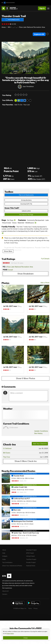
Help (4, 553)
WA (9, 27)
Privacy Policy (10, 634)
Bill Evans (7, 453)
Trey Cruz (7, 457)
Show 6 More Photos (25, 378)
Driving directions (26, 200)
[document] (25, 635)
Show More (8, 251)
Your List (27, 105)
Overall (10, 270)
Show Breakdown (25, 274)
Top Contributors (7, 562)
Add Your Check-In (40, 444)
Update (41, 431)
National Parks (31, 566)
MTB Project (30, 553)
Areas (4, 27)
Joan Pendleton (28, 86)
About (4, 550)
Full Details (45, 259)
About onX (5, 591)
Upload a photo (26, 211)
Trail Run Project (31, 559)
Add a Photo (45, 283)
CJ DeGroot (7, 448)
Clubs (4, 559)
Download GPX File (26, 204)
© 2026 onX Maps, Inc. (20, 608)
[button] (4, 58)
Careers (5, 594)
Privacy (36, 608)
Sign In (42, 8)
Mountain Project (31, 550)
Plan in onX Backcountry (26, 195)
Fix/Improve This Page (26, 215)
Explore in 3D (39, 34)
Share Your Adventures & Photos (12, 566)
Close (26, 638)
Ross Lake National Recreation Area (32, 27)
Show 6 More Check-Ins (26, 461)
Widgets (5, 556)
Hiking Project (30, 556)
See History (38, 433)
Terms (30, 608)
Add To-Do (18, 105)
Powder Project (31, 562)
